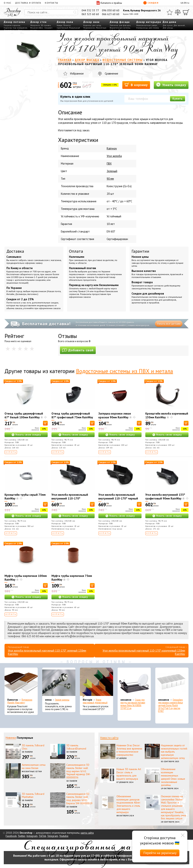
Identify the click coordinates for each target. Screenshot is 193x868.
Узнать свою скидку (28, 435)
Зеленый (112, 171)
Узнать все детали (169, 324)
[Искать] (75, 12)
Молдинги (35, 25)
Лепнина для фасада (120, 25)
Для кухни (168, 25)
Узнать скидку (171, 85)
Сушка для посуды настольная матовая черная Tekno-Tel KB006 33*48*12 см (133, 704)
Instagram (32, 836)
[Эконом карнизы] (59, 683)
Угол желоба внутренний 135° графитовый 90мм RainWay (165, 497)
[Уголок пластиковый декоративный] (96, 683)
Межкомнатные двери (147, 25)
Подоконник (89, 28)
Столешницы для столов (147, 28)
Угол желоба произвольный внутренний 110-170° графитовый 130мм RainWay (70, 498)
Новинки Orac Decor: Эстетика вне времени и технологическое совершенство (129, 750)
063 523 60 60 (90, 14)
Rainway (112, 148)
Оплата (76, 251)
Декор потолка (14, 22)
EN (185, 3)
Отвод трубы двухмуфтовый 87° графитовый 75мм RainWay (72, 415)
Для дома (169, 22)
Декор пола (65, 22)
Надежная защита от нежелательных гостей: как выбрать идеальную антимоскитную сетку (174, 752)
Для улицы (168, 28)
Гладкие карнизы (12, 25)
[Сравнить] (178, 12)
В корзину (136, 85)
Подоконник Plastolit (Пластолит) (20, 701)
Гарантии (140, 251)
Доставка (15, 251)
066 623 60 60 (111, 14)
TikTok (42, 836)
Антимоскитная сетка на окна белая (34, 766)
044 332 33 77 (90, 10)
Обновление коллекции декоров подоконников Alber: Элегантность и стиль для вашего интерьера (128, 804)
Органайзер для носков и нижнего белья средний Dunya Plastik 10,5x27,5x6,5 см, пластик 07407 (170, 705)
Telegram (53, 836)
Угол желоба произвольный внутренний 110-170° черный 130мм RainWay (118, 498)
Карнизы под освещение (15, 28)
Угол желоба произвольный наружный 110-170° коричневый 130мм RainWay (144, 652)
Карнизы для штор (92, 25)
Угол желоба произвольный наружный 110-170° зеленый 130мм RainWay (47, 652)
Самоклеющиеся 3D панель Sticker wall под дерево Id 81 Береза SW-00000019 (79, 799)
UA (182, 3)
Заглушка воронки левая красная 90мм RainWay (115, 415)
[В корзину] (45, 423)
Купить (178, 99)
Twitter (21, 836)
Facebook (11, 836)
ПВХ (109, 164)
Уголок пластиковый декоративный (95, 701)
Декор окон (91, 22)
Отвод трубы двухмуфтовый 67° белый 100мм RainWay (24, 415)
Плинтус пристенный (64, 27)
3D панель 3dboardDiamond (76, 747)
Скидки (151, 3)
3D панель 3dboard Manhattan (33, 795)
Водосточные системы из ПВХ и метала (124, 371)
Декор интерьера (149, 22)
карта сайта (87, 833)
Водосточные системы (120, 28)
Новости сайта (109, 738)
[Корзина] (186, 12)
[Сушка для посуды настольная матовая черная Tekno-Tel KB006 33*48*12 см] (134, 683)
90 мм (110, 179)
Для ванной (179, 25)
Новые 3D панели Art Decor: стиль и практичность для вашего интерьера (129, 774)
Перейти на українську (160, 853)
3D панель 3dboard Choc (33, 747)
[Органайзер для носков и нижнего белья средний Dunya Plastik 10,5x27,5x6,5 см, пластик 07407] (172, 683)
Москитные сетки (32, 771)
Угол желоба (114, 156)
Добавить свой (78, 350)
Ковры (60, 25)
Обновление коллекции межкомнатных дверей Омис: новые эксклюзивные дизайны (173, 777)
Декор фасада (120, 22)
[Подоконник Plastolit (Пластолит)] (21, 683)
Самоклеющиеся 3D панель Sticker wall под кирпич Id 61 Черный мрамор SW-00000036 (79, 771)
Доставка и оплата (28, 3)
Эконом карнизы (62, 700)
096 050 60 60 (111, 10)
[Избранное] (170, 12)
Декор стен (38, 22)
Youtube (64, 836)
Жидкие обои (37, 28)
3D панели (46, 25)
